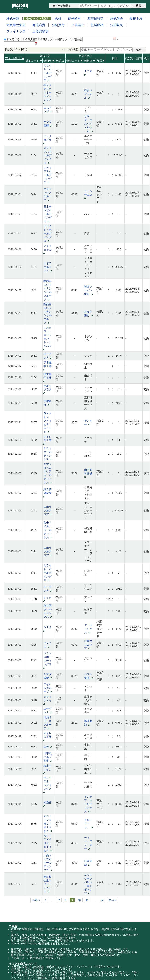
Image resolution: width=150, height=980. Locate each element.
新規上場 (136, 19)
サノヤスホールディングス (48, 785)
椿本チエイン (48, 769)
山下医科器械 (89, 473)
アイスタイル (48, 249)
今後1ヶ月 (46, 39)
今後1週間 (30, 39)
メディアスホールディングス (48, 155)
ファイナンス (16, 31)
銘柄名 (49, 61)
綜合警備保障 (48, 493)
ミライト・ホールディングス (48, 73)
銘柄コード (34, 61)
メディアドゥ (48, 700)
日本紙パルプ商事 (48, 757)
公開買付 (58, 25)
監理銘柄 (97, 25)
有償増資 (39, 25)
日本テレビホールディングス (48, 214)
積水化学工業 (48, 366)
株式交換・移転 (37, 19)
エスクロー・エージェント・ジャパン (48, 338)
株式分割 (13, 19)
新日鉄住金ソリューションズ (48, 884)
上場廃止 (78, 25)
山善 (48, 747)
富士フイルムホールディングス (48, 530)
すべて (9, 39)
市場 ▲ (60, 61)
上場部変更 (40, 31)
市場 (100, 61)
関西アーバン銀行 (88, 290)
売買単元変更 (16, 25)
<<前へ (36, 900)
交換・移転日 (15, 58)
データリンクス (88, 629)
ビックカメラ (48, 139)
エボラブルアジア (48, 267)
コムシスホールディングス (48, 660)
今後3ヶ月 (61, 39)
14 (102, 900)
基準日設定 (96, 19)
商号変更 (75, 19)
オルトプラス (48, 389)
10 (79, 900)
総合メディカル (88, 94)
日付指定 (75, 39)
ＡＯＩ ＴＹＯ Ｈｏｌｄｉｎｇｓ (49, 824)
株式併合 (117, 19)
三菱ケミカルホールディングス (48, 863)
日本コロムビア (88, 645)
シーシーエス (89, 194)
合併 (58, 19)
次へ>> (112, 900)
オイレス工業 (48, 440)
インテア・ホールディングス (88, 804)
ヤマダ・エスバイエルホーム (88, 124)
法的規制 (117, 25)
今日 (19, 39)
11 (87, 900)
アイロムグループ (48, 688)
